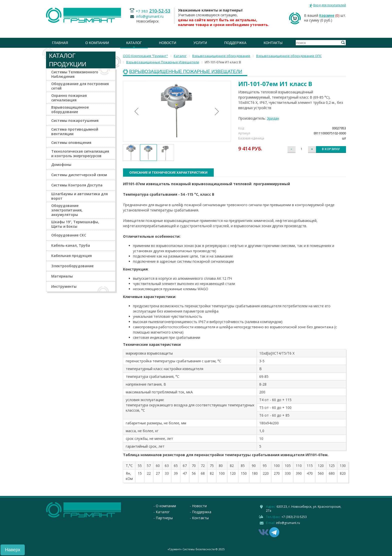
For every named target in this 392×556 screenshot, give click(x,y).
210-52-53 (160, 11)
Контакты (273, 43)
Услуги (200, 43)
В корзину (331, 149)
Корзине (327, 15)
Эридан (273, 118)
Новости (168, 43)
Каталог (134, 43)
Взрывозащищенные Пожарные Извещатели (186, 72)
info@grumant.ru (150, 16)
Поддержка (235, 43)
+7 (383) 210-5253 (294, 517)
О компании (97, 43)
